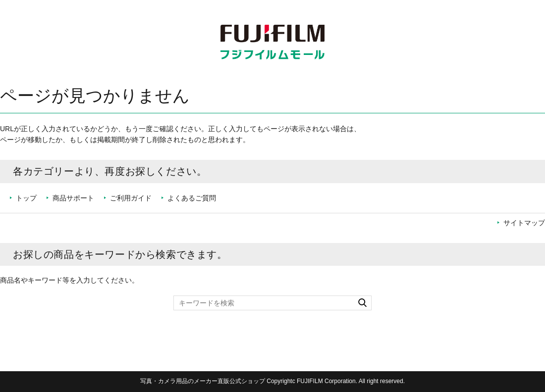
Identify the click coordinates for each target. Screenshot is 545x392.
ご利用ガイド (131, 198)
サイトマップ (524, 223)
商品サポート (73, 198)
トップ (26, 198)
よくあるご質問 (192, 198)
